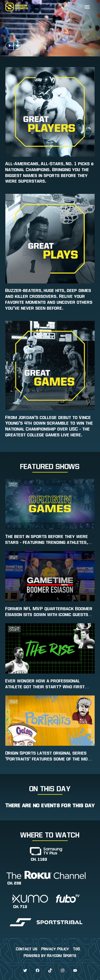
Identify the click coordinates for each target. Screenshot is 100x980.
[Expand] (87, 7)
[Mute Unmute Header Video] (18, 46)
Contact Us (27, 949)
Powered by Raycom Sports (50, 956)
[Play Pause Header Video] (9, 46)
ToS (77, 949)
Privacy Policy (55, 949)
